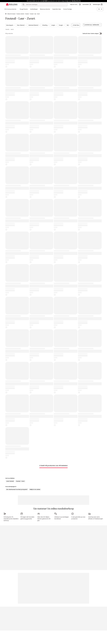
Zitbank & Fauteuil (11, 14)
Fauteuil (27, 14)
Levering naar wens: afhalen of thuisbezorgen (96, 517)
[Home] (6, 14)
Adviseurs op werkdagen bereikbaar (62, 517)
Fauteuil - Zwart (20, 481)
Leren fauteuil (10, 481)
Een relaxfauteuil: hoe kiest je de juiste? (17, 489)
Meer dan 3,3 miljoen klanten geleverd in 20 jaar (44, 518)
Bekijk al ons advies (35, 489)
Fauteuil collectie (20, 14)
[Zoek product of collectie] (23, 4)
